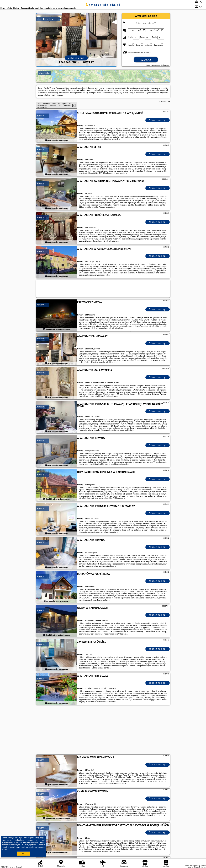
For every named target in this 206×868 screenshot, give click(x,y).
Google (42, 838)
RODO (4, 849)
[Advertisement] (103, 730)
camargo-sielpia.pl (103, 5)
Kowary (40, 116)
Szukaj (146, 60)
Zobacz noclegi (157, 120)
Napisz (203, 867)
